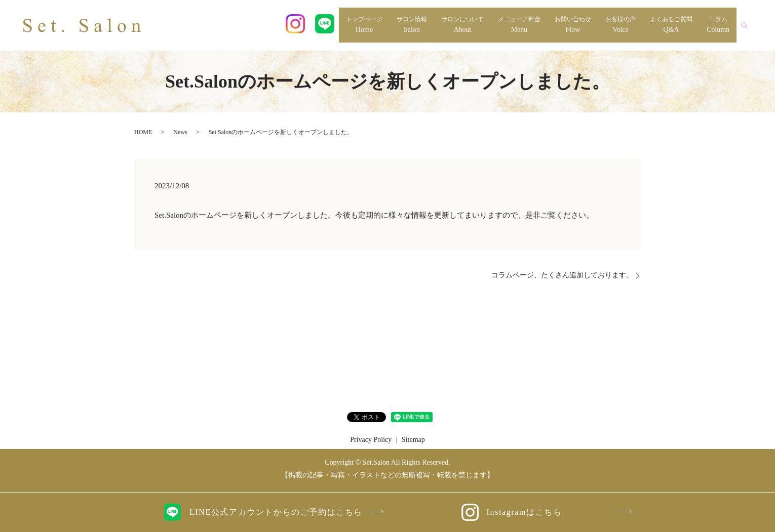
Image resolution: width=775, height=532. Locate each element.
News (180, 132)
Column (718, 24)
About (462, 24)
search (744, 25)
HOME (143, 132)
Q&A (671, 24)
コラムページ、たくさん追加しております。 (562, 275)
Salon (412, 24)
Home (364, 24)
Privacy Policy (371, 440)
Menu (519, 24)
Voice (621, 24)
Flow (573, 24)
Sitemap (413, 440)
